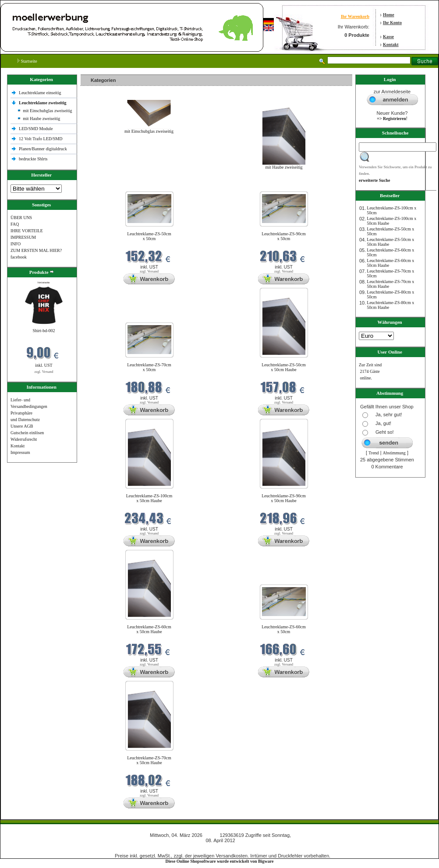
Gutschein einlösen (27, 433)
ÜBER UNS (21, 218)
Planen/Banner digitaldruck (43, 149)
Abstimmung (394, 453)
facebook (19, 257)
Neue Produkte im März (104, 186)
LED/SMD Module (36, 129)
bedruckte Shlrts (33, 159)
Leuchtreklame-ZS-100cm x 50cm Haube (149, 498)
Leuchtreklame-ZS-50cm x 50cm (149, 236)
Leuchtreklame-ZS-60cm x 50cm (284, 629)
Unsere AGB (22, 426)
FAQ (15, 224)
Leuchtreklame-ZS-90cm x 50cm (284, 236)
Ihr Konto (392, 23)
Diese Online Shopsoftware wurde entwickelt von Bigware (220, 861)
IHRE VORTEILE (27, 231)
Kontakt (391, 44)
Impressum (20, 452)
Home (389, 15)
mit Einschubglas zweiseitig (47, 111)
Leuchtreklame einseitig (41, 93)
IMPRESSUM (23, 237)
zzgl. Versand (44, 372)
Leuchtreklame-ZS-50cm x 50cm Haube (284, 367)
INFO (16, 244)
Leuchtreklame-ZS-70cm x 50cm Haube (149, 760)
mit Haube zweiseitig (41, 119)
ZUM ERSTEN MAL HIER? (36, 250)
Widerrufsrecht (24, 439)
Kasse (388, 37)
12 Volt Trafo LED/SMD (41, 139)
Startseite (27, 61)
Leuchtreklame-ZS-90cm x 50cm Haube (284, 498)
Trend (374, 453)
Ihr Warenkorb (355, 16)
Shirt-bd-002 (44, 331)
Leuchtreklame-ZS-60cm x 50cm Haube (149, 629)
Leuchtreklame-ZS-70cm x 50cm (149, 367)
